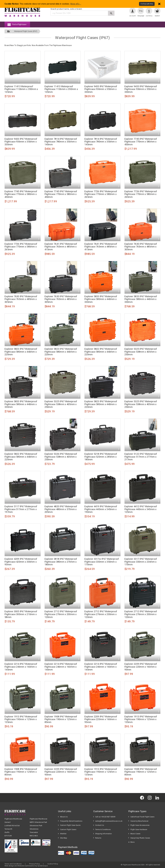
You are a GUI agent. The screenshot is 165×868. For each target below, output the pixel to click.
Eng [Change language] (141, 11)
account (133, 16)
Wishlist (63, 834)
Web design (9, 866)
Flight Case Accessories (140, 825)
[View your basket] (157, 11)
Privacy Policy (34, 864)
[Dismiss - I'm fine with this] (159, 4)
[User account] (133, 11)
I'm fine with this (147, 4)
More (132, 842)
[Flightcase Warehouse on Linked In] (158, 797)
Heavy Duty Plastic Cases (140, 838)
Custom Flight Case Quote (70, 825)
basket (157, 16)
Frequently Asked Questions (71, 821)
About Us (64, 817)
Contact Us (100, 825)
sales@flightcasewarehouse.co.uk (109, 821)
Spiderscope (43, 866)
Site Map (64, 838)
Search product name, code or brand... (67, 9)
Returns (98, 838)
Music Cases (135, 834)
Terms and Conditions (13, 864)
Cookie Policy (53, 864)
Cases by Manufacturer (139, 821)
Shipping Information (104, 834)
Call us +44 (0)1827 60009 (105, 817)
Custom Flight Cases (68, 829)
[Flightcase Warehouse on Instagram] (150, 797)
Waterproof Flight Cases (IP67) (26, 31)
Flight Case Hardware (139, 829)
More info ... (76, 4)
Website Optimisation (26, 866)
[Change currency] (149, 11)
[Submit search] (111, 13)
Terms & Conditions (103, 829)
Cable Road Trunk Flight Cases (142, 817)
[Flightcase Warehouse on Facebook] (143, 797)
